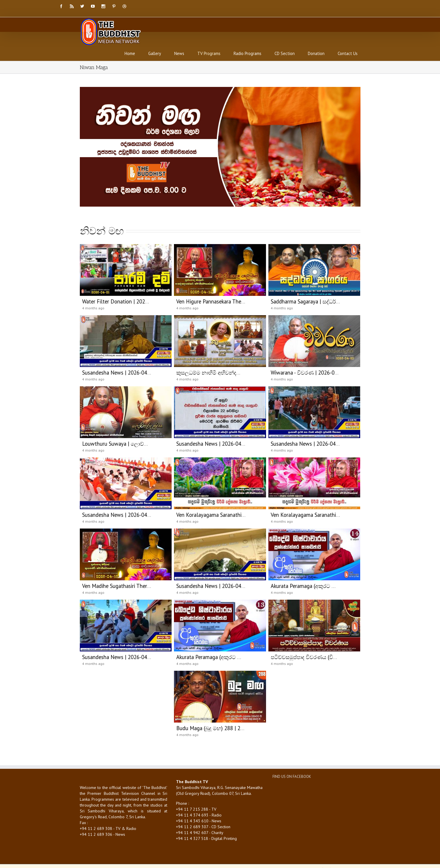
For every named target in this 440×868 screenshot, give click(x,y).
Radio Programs (247, 53)
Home (130, 53)
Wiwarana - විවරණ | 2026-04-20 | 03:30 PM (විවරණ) (332, 373)
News (179, 53)
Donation (316, 53)
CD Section (285, 53)
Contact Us (348, 53)
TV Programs (209, 53)
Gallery (155, 53)
